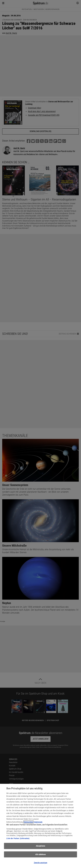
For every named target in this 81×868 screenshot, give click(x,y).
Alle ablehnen (41, 854)
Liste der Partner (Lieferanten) (18, 838)
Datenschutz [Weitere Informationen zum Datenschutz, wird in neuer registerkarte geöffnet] (28, 822)
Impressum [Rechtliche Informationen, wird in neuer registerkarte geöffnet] (38, 822)
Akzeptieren (41, 846)
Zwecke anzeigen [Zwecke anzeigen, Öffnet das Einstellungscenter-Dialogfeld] (41, 863)
